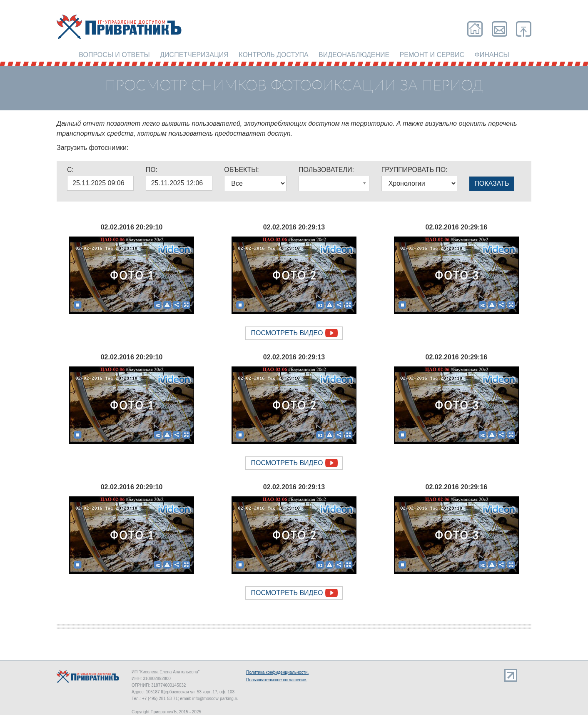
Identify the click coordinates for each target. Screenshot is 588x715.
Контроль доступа (273, 55)
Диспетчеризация (194, 55)
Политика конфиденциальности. (277, 672)
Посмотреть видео (287, 333)
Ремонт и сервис (432, 55)
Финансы (492, 55)
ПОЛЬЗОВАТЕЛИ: (326, 170)
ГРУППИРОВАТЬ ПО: (415, 170)
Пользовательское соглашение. (277, 680)
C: (70, 170)
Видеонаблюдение (354, 55)
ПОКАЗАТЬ (492, 183)
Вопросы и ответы (114, 55)
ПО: (152, 170)
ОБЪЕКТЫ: (241, 170)
